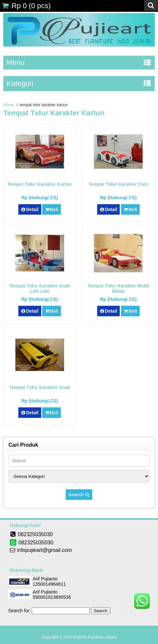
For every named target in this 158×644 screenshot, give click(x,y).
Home (9, 105)
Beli (52, 209)
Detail (30, 209)
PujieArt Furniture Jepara (95, 637)
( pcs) (26, 6)
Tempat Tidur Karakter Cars (118, 184)
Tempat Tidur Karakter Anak (40, 387)
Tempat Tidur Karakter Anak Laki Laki (40, 288)
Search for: (19, 611)
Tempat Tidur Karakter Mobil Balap (119, 288)
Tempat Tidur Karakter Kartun (40, 184)
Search (79, 495)
